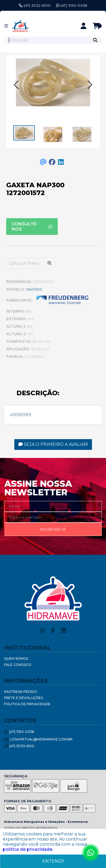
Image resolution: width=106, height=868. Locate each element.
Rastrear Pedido (21, 692)
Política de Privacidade (27, 704)
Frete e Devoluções (23, 698)
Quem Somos (16, 659)
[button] (16, 85)
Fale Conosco (18, 665)
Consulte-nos (32, 227)
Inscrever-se (53, 529)
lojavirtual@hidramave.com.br (38, 740)
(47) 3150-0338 (72, 5)
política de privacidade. (28, 849)
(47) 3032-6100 (35, 5)
